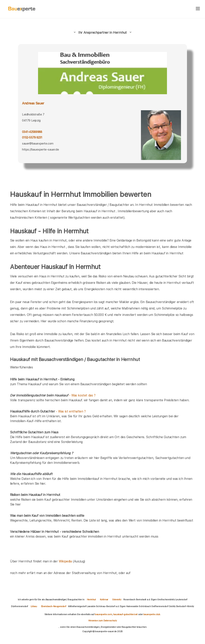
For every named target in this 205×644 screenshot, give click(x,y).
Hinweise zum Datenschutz (102, 621)
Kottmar (104, 600)
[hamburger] (198, 9)
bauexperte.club (152, 614)
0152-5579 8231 (32, 137)
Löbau (34, 606)
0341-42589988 (32, 132)
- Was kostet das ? (53, 395)
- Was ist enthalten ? (48, 411)
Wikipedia (66, 561)
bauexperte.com (103, 614)
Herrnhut (91, 600)
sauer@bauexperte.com (38, 144)
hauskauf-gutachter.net (125, 614)
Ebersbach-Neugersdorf (54, 606)
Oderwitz (117, 600)
